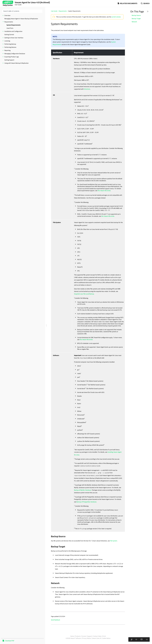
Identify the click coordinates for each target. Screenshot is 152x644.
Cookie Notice (106, 638)
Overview (7, 15)
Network (134, 22)
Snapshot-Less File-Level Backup (84, 294)
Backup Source (136, 15)
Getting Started (9, 35)
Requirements (9, 22)
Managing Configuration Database (15, 54)
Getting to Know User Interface (14, 38)
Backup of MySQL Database (83, 490)
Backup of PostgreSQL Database (86, 502)
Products (78, 636)
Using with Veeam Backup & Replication (16, 63)
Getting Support (9, 60)
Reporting (7, 50)
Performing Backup (10, 44)
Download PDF (10, 641)
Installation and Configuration (13, 31)
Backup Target (136, 19)
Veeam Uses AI (96, 638)
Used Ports (10, 28)
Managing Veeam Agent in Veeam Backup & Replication (21, 19)
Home (72, 636)
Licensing (7, 41)
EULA (104, 636)
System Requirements (14, 25)
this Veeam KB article (104, 191)
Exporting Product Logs (12, 57)
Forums (84, 636)
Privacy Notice (87, 638)
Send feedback (56, 620)
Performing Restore (10, 47)
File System (114, 541)
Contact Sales (97, 636)
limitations (87, 89)
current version (116, 17)
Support (90, 636)
